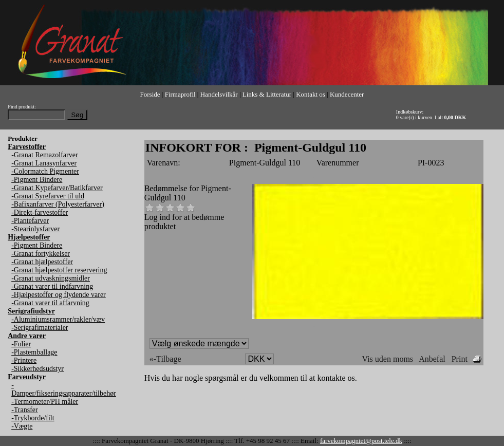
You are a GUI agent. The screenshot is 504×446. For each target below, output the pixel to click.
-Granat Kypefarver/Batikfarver (57, 188)
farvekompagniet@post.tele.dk (361, 441)
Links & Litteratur (267, 94)
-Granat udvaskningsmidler (51, 278)
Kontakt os (311, 94)
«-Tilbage (165, 359)
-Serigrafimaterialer (40, 328)
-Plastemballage (34, 352)
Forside (150, 94)
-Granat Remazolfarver (44, 155)
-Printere (24, 360)
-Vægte (22, 426)
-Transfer (25, 410)
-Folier (21, 344)
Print (460, 359)
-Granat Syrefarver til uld (48, 196)
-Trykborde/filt (33, 418)
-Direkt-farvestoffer (40, 212)
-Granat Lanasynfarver (44, 163)
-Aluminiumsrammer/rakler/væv (58, 319)
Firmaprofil (180, 94)
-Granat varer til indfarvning (52, 286)
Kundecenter (347, 94)
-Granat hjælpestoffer (42, 262)
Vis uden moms (388, 359)
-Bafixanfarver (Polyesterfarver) (58, 204)
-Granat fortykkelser (41, 254)
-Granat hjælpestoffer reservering (59, 270)
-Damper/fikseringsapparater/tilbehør (64, 389)
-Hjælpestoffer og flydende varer (59, 295)
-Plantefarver (30, 221)
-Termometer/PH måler (45, 402)
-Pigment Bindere (37, 180)
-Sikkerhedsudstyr (38, 369)
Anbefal (432, 359)
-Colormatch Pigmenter (45, 171)
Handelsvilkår (219, 94)
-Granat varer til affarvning (50, 303)
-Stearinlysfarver (35, 229)
